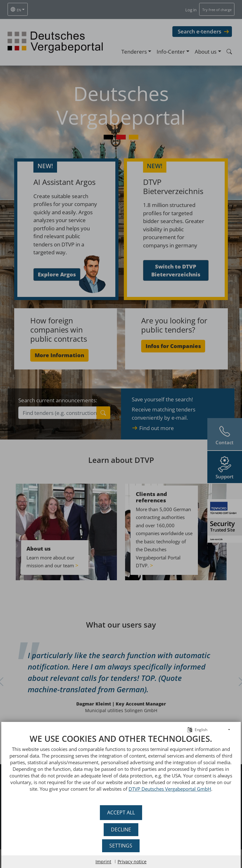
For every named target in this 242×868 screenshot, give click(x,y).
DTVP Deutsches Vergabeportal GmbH (170, 789)
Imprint (103, 862)
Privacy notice (132, 862)
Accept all (121, 812)
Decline (121, 830)
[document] (121, 768)
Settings (121, 846)
